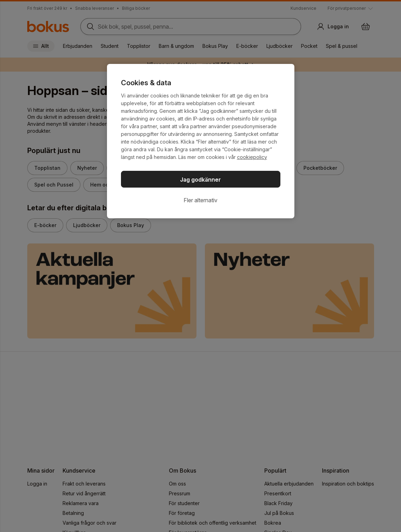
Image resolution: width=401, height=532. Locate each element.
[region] (201, 141)
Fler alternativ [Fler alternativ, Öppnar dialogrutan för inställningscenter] (200, 200)
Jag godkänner (200, 180)
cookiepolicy (252, 157)
